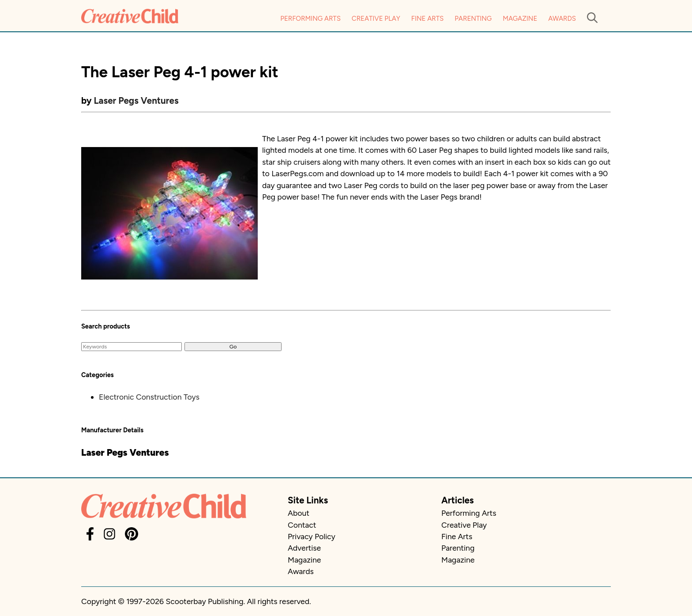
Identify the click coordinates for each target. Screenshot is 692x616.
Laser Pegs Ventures (136, 100)
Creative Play (376, 19)
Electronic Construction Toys (149, 397)
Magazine (520, 19)
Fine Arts (427, 19)
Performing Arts (310, 19)
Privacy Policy (312, 536)
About (299, 513)
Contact (302, 525)
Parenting (473, 19)
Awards (562, 19)
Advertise (304, 548)
